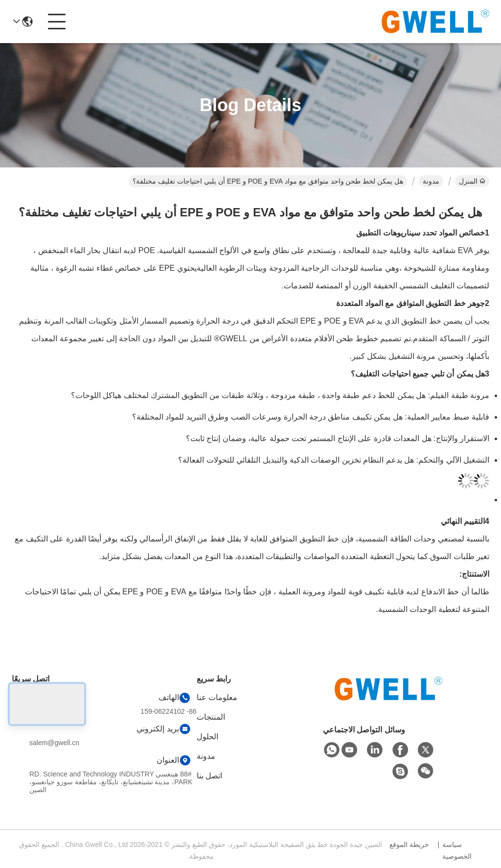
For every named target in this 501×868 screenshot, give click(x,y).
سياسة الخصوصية (457, 850)
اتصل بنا (209, 776)
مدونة (431, 181)
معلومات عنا (217, 697)
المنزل (472, 181)
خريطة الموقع (409, 845)
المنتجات (211, 717)
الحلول (207, 737)
